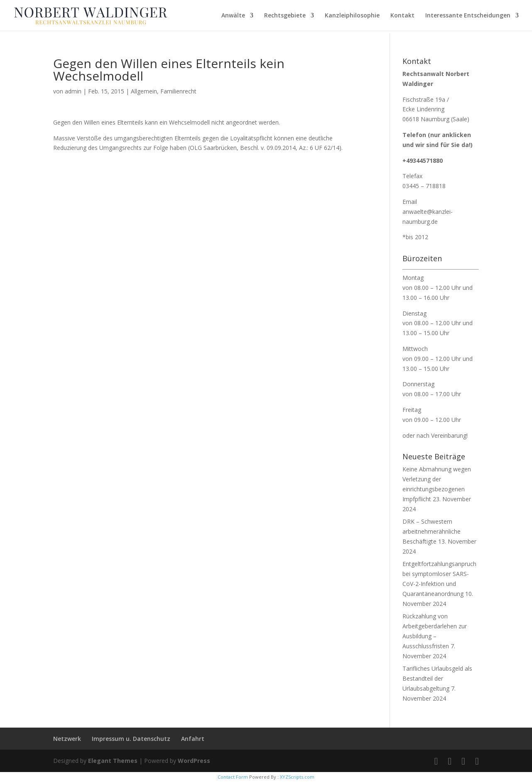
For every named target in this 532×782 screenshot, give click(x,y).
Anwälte (233, 16)
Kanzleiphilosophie (352, 16)
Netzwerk (67, 739)
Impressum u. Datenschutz (131, 739)
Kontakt (402, 16)
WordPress (194, 761)
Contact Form (233, 777)
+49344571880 (423, 161)
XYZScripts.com (297, 777)
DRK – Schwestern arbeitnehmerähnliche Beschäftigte (431, 531)
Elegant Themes (113, 761)
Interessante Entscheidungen (468, 16)
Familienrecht (178, 91)
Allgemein (144, 91)
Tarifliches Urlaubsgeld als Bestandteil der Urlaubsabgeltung (437, 678)
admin (73, 91)
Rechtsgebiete (285, 16)
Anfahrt (193, 739)
